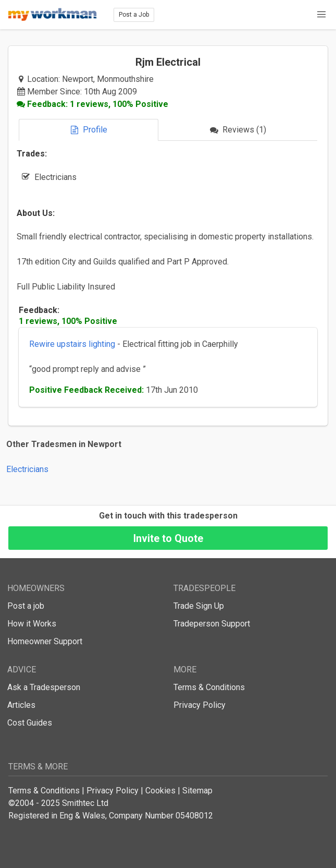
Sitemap (197, 791)
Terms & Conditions (209, 687)
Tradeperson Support (212, 624)
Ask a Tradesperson (44, 687)
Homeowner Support (45, 641)
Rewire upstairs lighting (72, 344)
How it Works (32, 624)
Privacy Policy (200, 705)
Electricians (27, 469)
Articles (21, 705)
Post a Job (134, 15)
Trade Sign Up (199, 606)
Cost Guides (30, 723)
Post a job (26, 606)
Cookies (160, 791)
